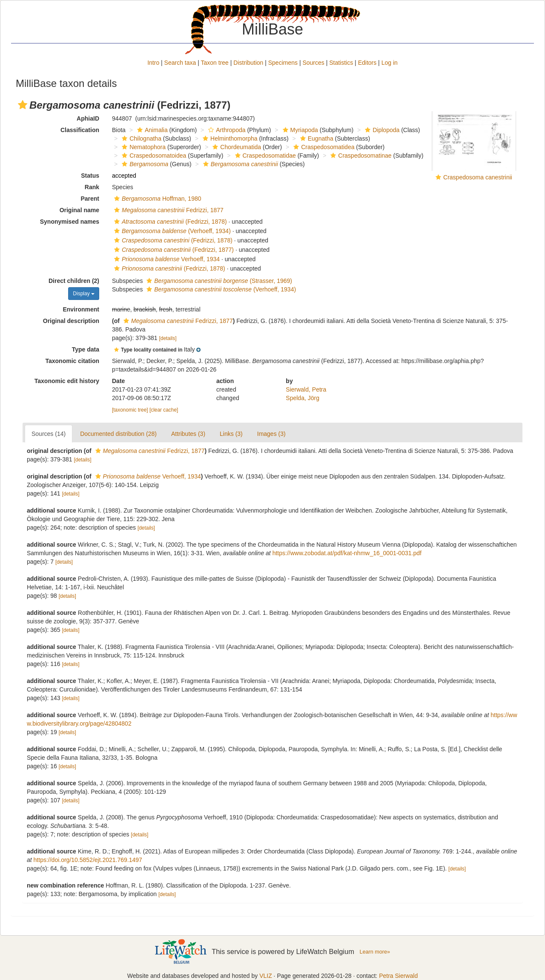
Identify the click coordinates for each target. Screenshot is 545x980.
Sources (313, 63)
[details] (168, 338)
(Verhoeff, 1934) (171, 231)
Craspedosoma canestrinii (478, 177)
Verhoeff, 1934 (166, 259)
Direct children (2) (74, 281)
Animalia (151, 130)
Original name (79, 210)
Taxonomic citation (72, 361)
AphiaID (88, 118)
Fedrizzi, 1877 (168, 210)
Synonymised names (70, 222)
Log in (390, 63)
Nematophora (143, 147)
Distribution (248, 63)
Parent (90, 199)
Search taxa (180, 63)
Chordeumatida (236, 147)
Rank (92, 187)
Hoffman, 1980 (157, 199)
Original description (71, 321)
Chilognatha (141, 138)
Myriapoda (299, 130)
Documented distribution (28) (118, 434)
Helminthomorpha (229, 138)
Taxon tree (215, 63)
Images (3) (271, 434)
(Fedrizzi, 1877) (173, 250)
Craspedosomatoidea (153, 156)
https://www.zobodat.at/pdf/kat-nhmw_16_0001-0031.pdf (347, 553)
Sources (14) (49, 434)
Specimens (283, 63)
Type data (86, 349)
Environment (81, 309)
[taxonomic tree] (130, 410)
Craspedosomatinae (360, 156)
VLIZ (266, 976)
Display (84, 294)
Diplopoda (381, 130)
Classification (80, 130)
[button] (23, 105)
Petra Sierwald (398, 976)
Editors (367, 63)
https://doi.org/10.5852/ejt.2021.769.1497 (88, 860)
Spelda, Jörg (303, 398)
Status (90, 176)
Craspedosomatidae (264, 156)
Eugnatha (316, 138)
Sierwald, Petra (306, 389)
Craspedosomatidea (323, 147)
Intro (153, 63)
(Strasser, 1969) (218, 281)
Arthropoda (226, 130)
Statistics (341, 63)
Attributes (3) (188, 434)
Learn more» (375, 952)
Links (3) (231, 434)
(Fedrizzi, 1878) (169, 222)
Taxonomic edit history (67, 381)
